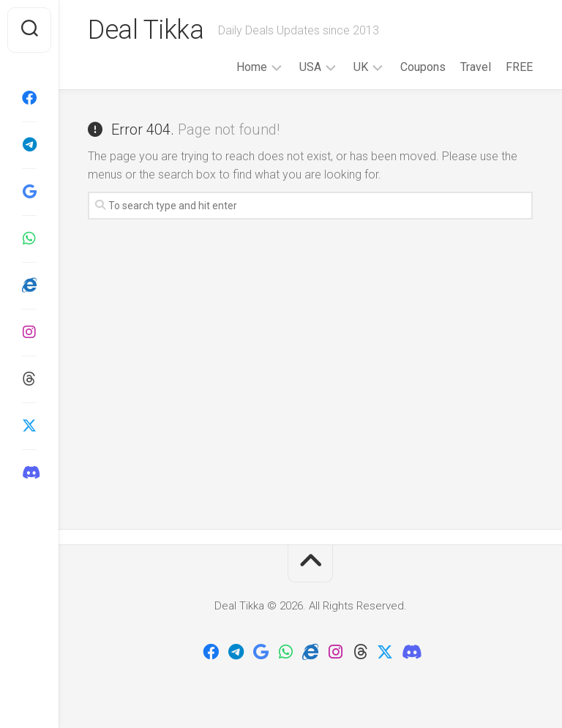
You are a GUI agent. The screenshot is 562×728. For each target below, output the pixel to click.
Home (252, 67)
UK (361, 67)
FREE (519, 67)
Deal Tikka (146, 30)
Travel (476, 67)
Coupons (423, 67)
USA (310, 67)
